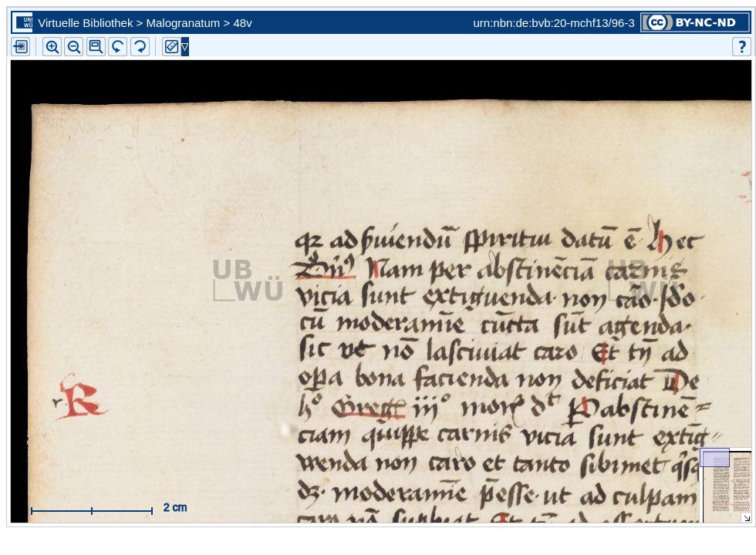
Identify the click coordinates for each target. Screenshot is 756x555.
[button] (96, 47)
